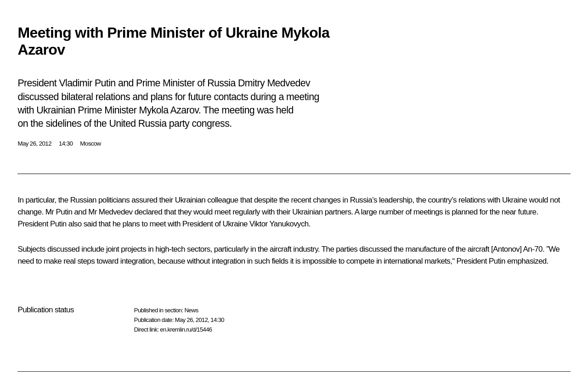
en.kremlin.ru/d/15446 (186, 330)
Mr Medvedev (110, 212)
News (191, 310)
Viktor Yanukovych (279, 224)
